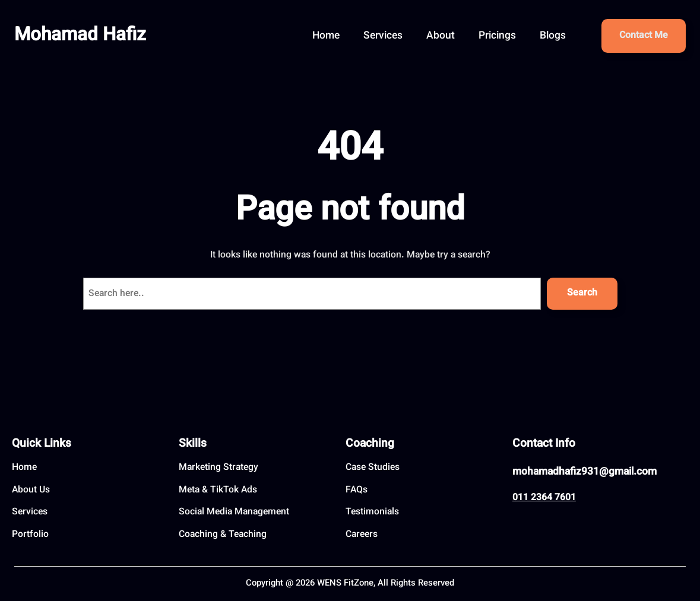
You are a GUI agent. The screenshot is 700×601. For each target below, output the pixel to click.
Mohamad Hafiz (80, 36)
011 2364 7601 (544, 498)
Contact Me (644, 36)
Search (582, 293)
